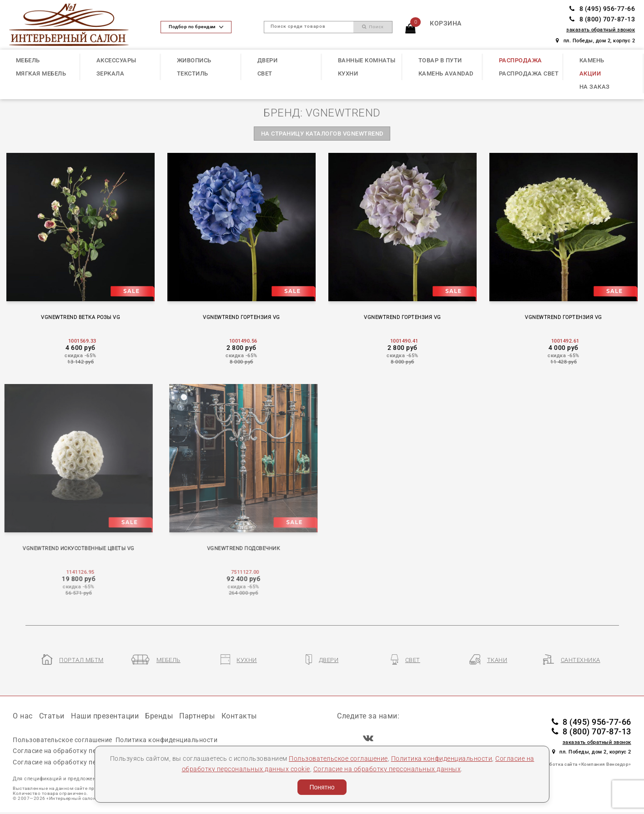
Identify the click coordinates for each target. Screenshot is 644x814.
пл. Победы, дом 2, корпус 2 (595, 40)
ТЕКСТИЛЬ (193, 73)
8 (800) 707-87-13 (602, 19)
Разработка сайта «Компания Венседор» (584, 764)
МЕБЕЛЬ (28, 60)
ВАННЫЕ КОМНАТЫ (367, 60)
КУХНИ (348, 73)
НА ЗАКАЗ (595, 87)
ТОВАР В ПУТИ (440, 60)
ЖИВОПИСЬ (194, 60)
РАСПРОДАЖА (521, 60)
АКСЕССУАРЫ (116, 60)
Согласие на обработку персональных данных (387, 769)
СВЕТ (265, 73)
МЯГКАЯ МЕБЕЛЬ (41, 73)
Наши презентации (105, 716)
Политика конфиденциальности (442, 758)
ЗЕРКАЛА (111, 73)
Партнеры (197, 716)
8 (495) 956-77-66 (602, 9)
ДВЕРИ (268, 60)
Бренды (159, 716)
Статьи (52, 716)
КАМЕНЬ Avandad (446, 73)
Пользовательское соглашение (338, 758)
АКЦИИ (590, 73)
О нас (23, 716)
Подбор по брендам (196, 27)
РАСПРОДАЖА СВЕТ (529, 73)
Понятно (322, 787)
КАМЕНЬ (592, 60)
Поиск (373, 27)
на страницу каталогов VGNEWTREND (322, 134)
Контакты (239, 716)
